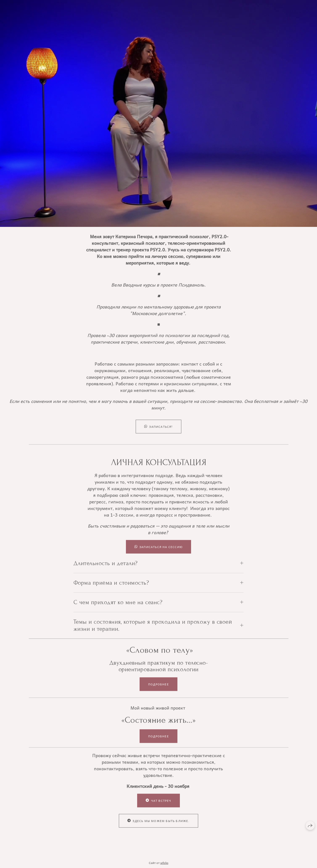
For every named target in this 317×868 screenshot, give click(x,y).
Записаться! (158, 431)
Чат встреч (158, 805)
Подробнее (158, 689)
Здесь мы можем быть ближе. (158, 826)
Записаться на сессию (158, 552)
